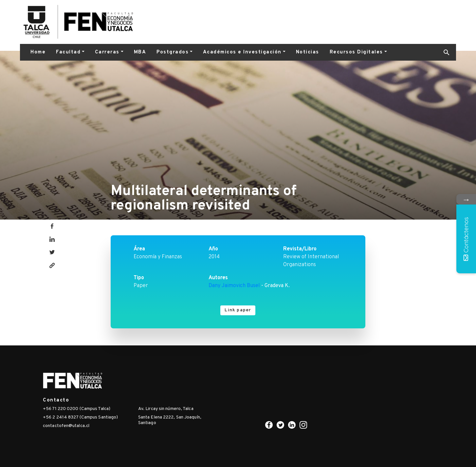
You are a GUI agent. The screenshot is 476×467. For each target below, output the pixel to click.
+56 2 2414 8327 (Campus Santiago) (80, 417)
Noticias (308, 52)
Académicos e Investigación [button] (242, 52)
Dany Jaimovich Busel (234, 286)
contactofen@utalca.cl (66, 426)
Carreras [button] (107, 52)
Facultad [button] (68, 52)
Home (38, 52)
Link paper (238, 310)
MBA (140, 52)
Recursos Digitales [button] (356, 52)
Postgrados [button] (173, 52)
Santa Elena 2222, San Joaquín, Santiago (170, 420)
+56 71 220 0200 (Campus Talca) (77, 409)
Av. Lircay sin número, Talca (166, 409)
